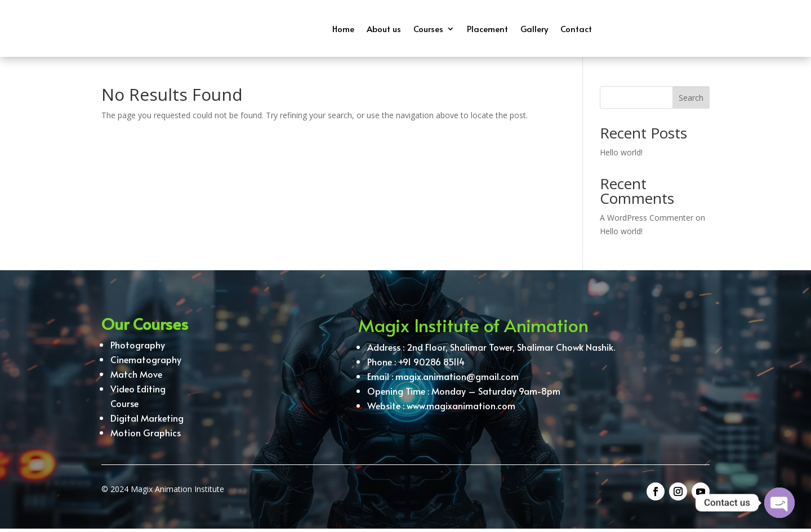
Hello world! (621, 156)
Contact (576, 28)
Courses (428, 28)
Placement (487, 28)
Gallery (534, 28)
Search (691, 101)
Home (343, 28)
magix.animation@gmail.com (457, 383)
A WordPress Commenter (647, 221)
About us (384, 28)
